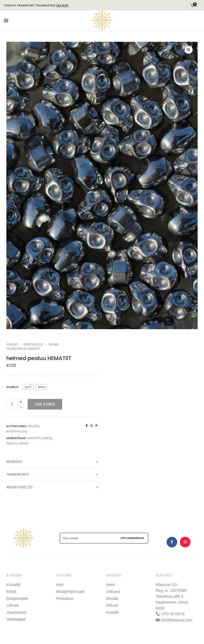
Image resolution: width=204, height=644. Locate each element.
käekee (47, 438)
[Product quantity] (15, 404)
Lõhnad (13, 605)
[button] (188, 50)
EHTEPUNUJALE (33, 344)
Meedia (112, 598)
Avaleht (12, 344)
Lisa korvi (45, 404)
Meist (110, 585)
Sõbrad (112, 605)
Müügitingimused (70, 591)
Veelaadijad (16, 618)
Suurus (12, 387)
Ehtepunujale (17, 598)
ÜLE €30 (62, 5)
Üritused (113, 591)
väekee (24, 443)
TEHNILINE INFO (52, 475)
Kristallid (13, 585)
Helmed (54, 344)
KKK (60, 585)
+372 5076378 (172, 614)
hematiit (34, 438)
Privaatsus (65, 598)
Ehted (11, 591)
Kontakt (112, 611)
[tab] (52, 462)
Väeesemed (16, 611)
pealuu (12, 443)
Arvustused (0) (52, 488)
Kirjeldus (52, 462)
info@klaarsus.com (176, 620)
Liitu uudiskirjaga (132, 538)
